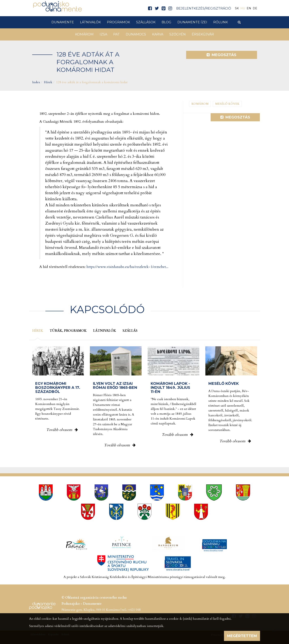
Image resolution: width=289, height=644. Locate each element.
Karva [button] (158, 34)
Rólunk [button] (221, 22)
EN (249, 8)
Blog (166, 22)
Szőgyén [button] (178, 34)
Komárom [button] (84, 34)
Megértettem (242, 636)
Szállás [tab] (130, 331)
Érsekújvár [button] (203, 34)
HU (243, 8)
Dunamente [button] (63, 22)
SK (237, 8)
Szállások (146, 22)
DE (255, 8)
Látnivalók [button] (90, 22)
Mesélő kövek (227, 104)
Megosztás (221, 55)
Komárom (200, 104)
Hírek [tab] (38, 331)
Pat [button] (116, 34)
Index (36, 82)
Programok (118, 22)
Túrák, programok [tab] (68, 331)
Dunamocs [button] (136, 34)
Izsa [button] (103, 34)
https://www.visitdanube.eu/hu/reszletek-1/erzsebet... (127, 267)
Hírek (48, 82)
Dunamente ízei (192, 22)
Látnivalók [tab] (105, 331)
